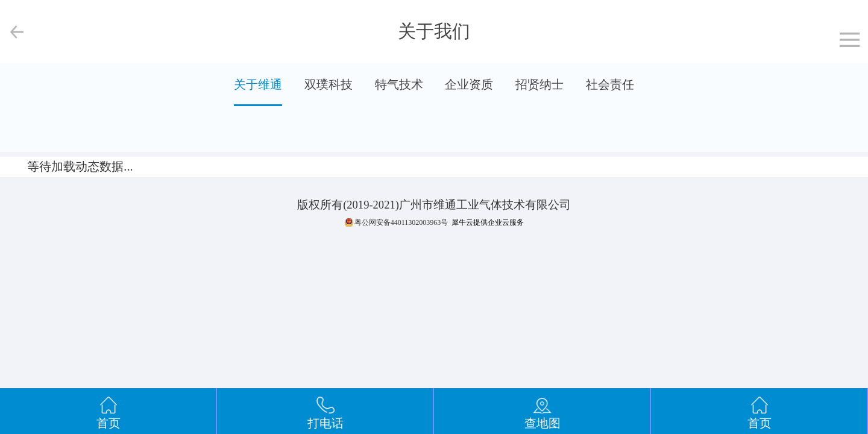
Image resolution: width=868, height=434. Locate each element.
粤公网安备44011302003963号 (401, 222)
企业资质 (469, 84)
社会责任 (610, 84)
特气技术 (399, 84)
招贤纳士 (539, 84)
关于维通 (258, 84)
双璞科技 (329, 84)
